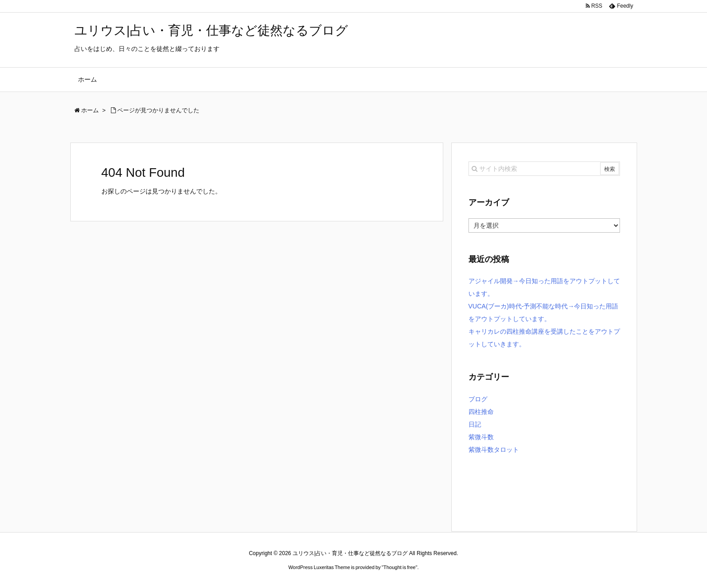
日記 (475, 424)
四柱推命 (481, 412)
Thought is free (399, 567)
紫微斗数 (481, 437)
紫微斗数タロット (494, 450)
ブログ (478, 399)
